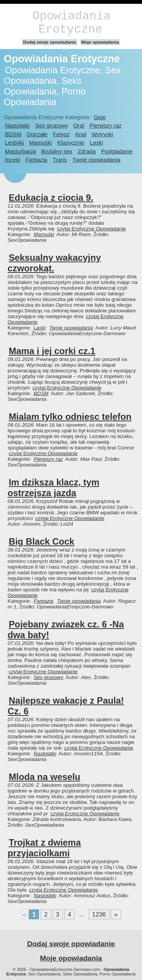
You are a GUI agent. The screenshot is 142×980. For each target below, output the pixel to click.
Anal (81, 134)
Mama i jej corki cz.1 (52, 351)
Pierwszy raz (105, 125)
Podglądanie (117, 151)
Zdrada (87, 151)
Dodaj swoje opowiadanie (50, 42)
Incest (12, 160)
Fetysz (61, 134)
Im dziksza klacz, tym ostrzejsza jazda (53, 488)
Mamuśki (41, 143)
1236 (99, 914)
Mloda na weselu (44, 777)
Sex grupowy (51, 125)
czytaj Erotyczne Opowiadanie (92, 229)
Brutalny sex (57, 151)
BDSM (13, 134)
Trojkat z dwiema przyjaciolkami (44, 848)
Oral (79, 125)
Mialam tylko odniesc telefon (70, 417)
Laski (96, 143)
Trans (60, 160)
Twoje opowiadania (96, 160)
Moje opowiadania (100, 42)
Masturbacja (20, 151)
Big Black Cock (41, 541)
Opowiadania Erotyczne (72, 23)
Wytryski (102, 134)
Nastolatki (17, 125)
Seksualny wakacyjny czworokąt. (54, 263)
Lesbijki (14, 143)
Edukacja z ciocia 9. (51, 198)
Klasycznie (71, 143)
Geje (100, 117)
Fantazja (36, 160)
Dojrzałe (37, 134)
